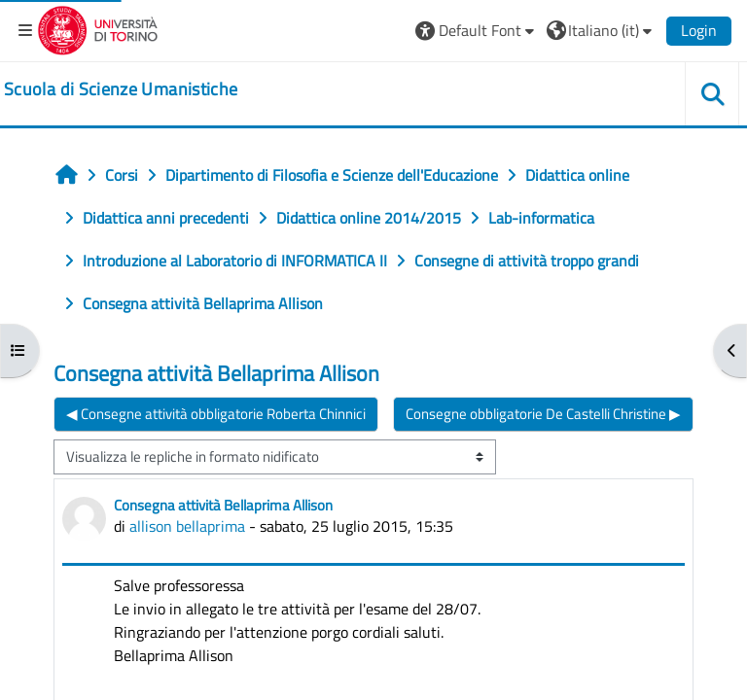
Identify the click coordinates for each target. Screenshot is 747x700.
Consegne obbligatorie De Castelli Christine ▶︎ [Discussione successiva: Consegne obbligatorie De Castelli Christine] (543, 414)
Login (699, 30)
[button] (477, 30)
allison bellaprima (187, 526)
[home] (121, 89)
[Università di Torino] (98, 28)
